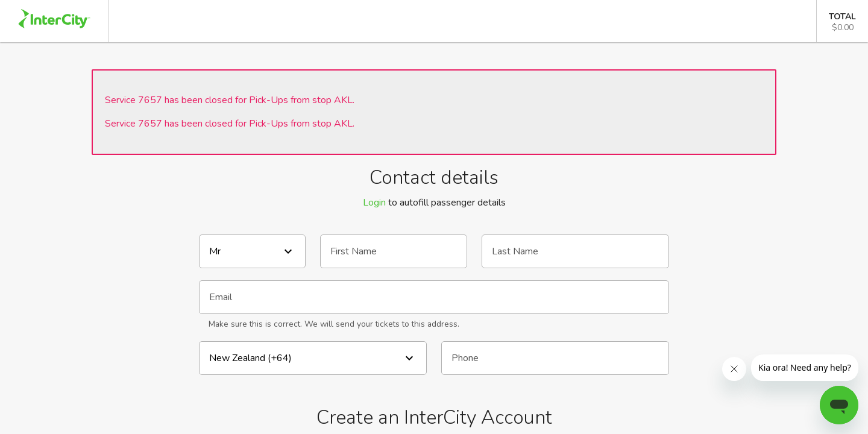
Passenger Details (462, 21)
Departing (335, 21)
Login (374, 203)
